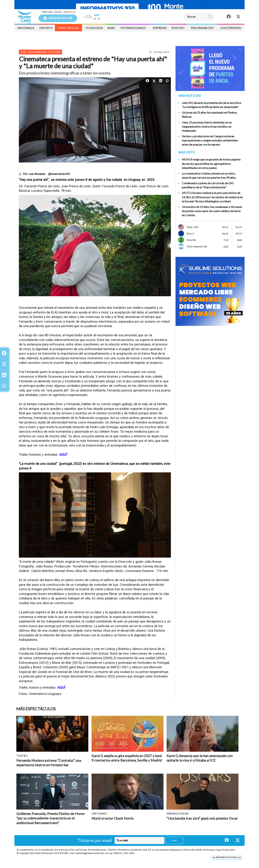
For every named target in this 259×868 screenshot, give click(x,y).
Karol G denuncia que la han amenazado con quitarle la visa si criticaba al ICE (200, 758)
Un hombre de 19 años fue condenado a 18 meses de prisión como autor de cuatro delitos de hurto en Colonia (212, 211)
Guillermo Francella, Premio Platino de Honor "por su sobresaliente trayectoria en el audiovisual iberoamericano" (51, 818)
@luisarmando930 (59, 174)
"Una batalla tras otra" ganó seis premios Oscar (202, 818)
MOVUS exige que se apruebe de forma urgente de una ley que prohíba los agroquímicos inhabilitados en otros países (211, 163)
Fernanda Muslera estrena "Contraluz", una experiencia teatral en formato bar (49, 763)
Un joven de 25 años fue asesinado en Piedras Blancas (209, 114)
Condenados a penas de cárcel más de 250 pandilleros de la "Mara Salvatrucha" (208, 185)
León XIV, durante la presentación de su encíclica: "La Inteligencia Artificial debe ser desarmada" (212, 105)
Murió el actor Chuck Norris (113, 818)
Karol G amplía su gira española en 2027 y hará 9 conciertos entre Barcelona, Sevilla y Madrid (127, 758)
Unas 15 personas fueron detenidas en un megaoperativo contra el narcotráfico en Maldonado (207, 126)
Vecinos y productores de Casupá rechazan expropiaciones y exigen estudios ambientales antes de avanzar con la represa (210, 140)
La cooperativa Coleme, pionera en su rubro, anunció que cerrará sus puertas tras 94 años (209, 175)
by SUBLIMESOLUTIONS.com (227, 857)
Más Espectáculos (36, 709)
